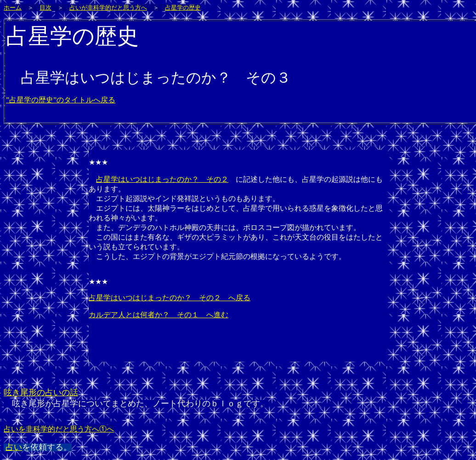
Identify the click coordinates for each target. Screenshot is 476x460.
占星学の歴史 (183, 8)
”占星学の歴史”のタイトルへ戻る (61, 100)
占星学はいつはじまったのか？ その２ (162, 179)
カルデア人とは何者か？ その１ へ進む (159, 315)
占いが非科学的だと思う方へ (108, 8)
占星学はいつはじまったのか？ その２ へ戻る (170, 298)
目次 (45, 8)
